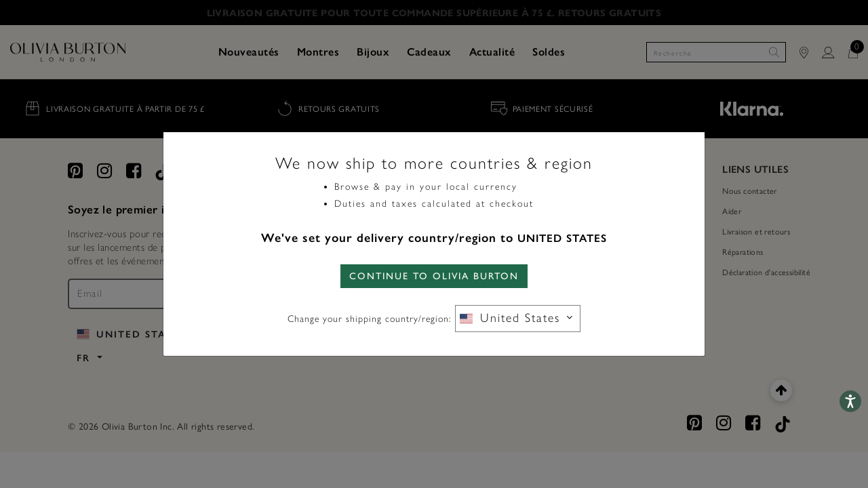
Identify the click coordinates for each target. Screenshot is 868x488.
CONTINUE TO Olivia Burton (434, 276)
